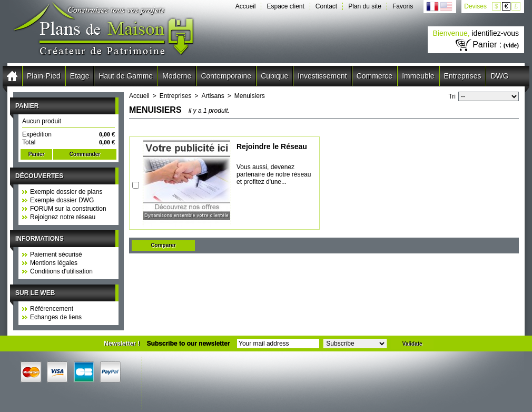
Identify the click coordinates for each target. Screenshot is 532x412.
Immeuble (418, 76)
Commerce (375, 76)
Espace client (285, 6)
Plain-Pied (44, 76)
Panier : (487, 45)
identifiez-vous (496, 33)
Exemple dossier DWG (62, 200)
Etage (80, 76)
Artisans (213, 96)
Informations (40, 239)
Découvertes (39, 176)
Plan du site (365, 6)
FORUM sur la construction (68, 209)
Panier (27, 106)
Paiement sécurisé (56, 254)
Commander (85, 154)
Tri (452, 96)
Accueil (246, 6)
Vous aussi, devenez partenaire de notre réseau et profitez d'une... (274, 174)
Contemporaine (226, 76)
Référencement (52, 309)
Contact (326, 6)
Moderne (177, 76)
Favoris (403, 6)
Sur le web (35, 293)
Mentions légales (54, 263)
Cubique (274, 76)
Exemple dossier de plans (66, 192)
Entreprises (463, 76)
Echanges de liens (56, 317)
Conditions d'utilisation (61, 271)
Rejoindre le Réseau (272, 146)
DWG (499, 76)
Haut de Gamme (126, 76)
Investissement (322, 76)
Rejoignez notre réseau (63, 217)
